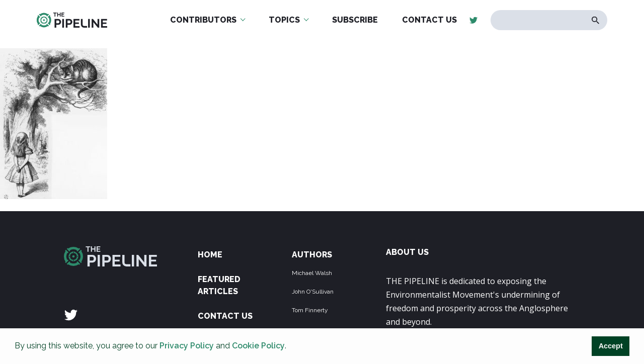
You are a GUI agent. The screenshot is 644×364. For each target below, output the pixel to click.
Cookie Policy (258, 346)
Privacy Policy (187, 346)
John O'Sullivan (313, 292)
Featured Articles (219, 285)
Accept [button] (611, 346)
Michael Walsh (312, 273)
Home (210, 255)
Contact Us (225, 316)
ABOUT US (407, 252)
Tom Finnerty (310, 310)
